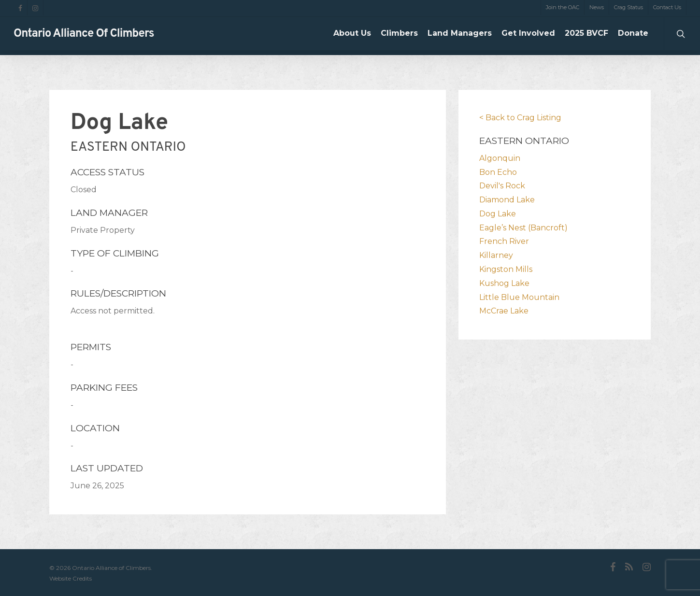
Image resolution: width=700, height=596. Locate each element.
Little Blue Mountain (519, 297)
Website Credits (71, 578)
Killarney (496, 255)
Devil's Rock (502, 186)
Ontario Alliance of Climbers (84, 36)
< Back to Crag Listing (520, 118)
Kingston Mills (506, 269)
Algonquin (500, 158)
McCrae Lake (504, 311)
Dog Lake (498, 214)
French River (504, 241)
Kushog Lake (504, 283)
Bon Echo (498, 172)
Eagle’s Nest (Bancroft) (523, 228)
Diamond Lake (507, 200)
